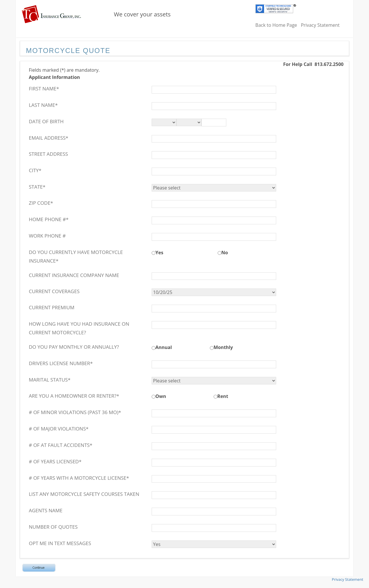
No (225, 253)
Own (161, 396)
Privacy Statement (320, 25)
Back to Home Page (276, 25)
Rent (223, 396)
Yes (159, 253)
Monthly (223, 347)
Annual (164, 347)
